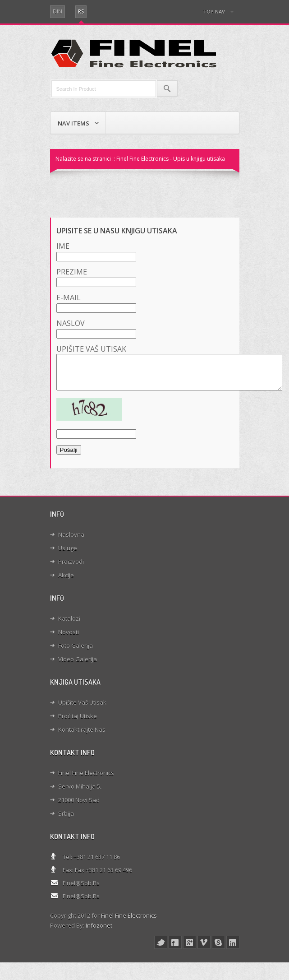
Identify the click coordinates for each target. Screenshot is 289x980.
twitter (161, 949)
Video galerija (78, 666)
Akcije (66, 582)
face (175, 949)
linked (233, 949)
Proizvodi (71, 568)
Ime (96, 251)
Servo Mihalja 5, (80, 793)
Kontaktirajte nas (82, 736)
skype (218, 949)
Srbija (66, 820)
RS (81, 12)
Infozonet (99, 932)
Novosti (69, 639)
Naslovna (71, 541)
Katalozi (69, 625)
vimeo (204, 949)
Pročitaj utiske (78, 723)
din (57, 12)
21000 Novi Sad (79, 807)
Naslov (96, 328)
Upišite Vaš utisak (82, 709)
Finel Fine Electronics (86, 780)
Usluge (68, 555)
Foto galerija (76, 652)
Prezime (96, 277)
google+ (190, 949)
